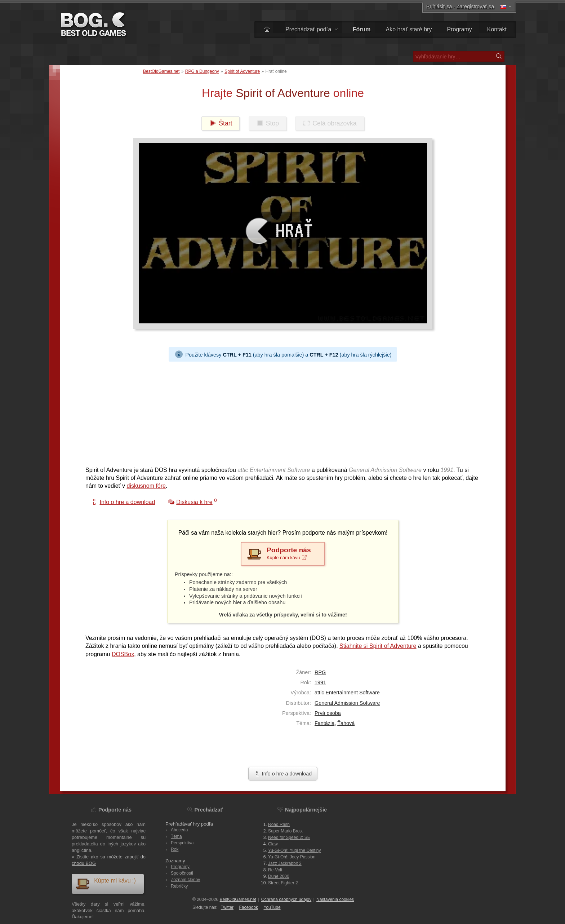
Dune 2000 (279, 876)
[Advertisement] (280, 412)
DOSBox (123, 654)
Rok (175, 849)
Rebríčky (179, 886)
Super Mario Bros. (286, 831)
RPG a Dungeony (202, 71)
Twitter (227, 907)
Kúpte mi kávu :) (106, 883)
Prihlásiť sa (439, 6)
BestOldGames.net (161, 71)
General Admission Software (347, 703)
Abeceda (179, 830)
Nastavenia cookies (335, 899)
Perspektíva (182, 843)
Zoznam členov (185, 880)
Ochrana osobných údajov (286, 899)
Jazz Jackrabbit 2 (285, 863)
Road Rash (279, 824)
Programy (459, 29)
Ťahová (346, 723)
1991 (320, 682)
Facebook (248, 907)
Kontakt (497, 29)
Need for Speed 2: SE (289, 837)
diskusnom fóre (146, 486)
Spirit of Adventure (242, 71)
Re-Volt (275, 870)
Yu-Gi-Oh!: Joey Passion (292, 857)
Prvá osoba (328, 713)
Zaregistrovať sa (475, 6)
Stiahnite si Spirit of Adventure (378, 646)
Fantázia (324, 723)
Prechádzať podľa (312, 29)
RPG (320, 672)
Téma (176, 836)
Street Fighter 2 (283, 883)
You (272, 907)
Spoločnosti (182, 873)
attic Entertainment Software (347, 693)
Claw (273, 844)
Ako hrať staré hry (409, 29)
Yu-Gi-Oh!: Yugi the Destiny (295, 850)
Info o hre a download (283, 774)
